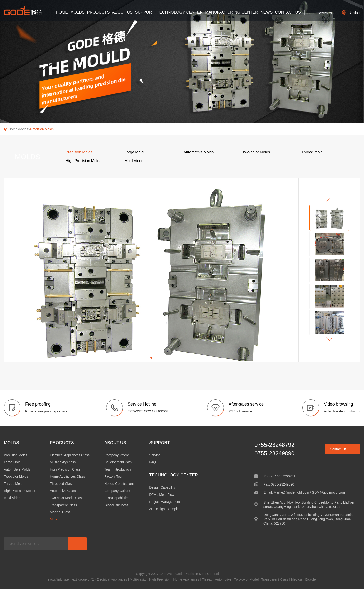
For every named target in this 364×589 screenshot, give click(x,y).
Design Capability (162, 487)
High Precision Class (65, 469)
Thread (207, 579)
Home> (14, 129)
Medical (297, 579)
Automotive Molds (17, 469)
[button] (151, 358)
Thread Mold (13, 484)
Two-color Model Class (67, 498)
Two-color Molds (16, 476)
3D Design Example (164, 509)
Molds (77, 12)
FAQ (153, 462)
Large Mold (12, 462)
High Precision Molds (19, 491)
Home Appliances (186, 579)
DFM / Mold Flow (162, 495)
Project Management (165, 502)
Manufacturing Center (232, 12)
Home (62, 12)
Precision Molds (42, 129)
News (266, 12)
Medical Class (60, 512)
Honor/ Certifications (119, 484)
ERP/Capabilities (117, 498)
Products (98, 12)
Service (155, 455)
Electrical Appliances (112, 579)
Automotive (223, 579)
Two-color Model (247, 579)
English (351, 12)
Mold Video (12, 498)
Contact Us (288, 12)
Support (145, 12)
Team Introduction (117, 469)
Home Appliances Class (67, 476)
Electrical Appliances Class (70, 455)
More (56, 519)
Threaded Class (62, 484)
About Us (122, 12)
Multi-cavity (138, 579)
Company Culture (117, 491)
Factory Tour (114, 476)
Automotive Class (63, 491)
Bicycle (310, 579)
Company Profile (117, 455)
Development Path (118, 462)
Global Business (116, 505)
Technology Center (180, 12)
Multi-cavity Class (63, 462)
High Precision (160, 579)
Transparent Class (63, 505)
